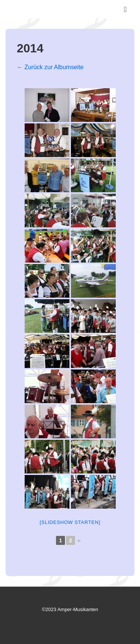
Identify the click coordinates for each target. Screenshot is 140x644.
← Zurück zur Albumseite (50, 67)
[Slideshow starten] (70, 522)
